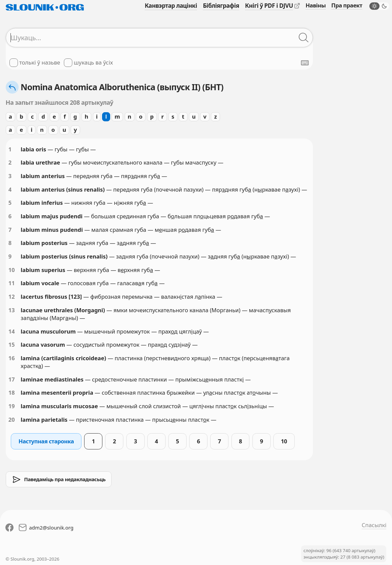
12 (12, 297)
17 (12, 379)
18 (12, 392)
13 (12, 310)
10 (12, 270)
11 (12, 283)
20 (12, 420)
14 (12, 331)
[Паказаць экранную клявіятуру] (305, 63)
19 (12, 406)
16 (12, 358)
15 (12, 345)
